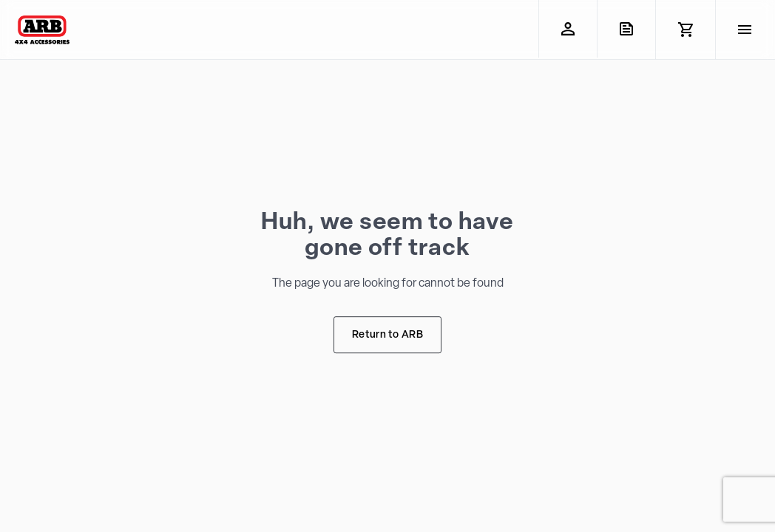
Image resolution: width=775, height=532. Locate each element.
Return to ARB (387, 335)
